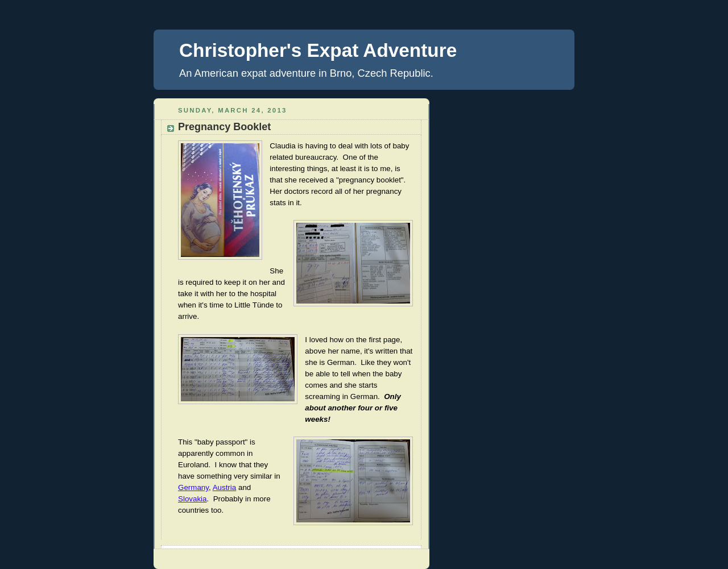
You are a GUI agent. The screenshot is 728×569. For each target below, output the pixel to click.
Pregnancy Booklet (224, 127)
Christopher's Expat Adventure (318, 50)
